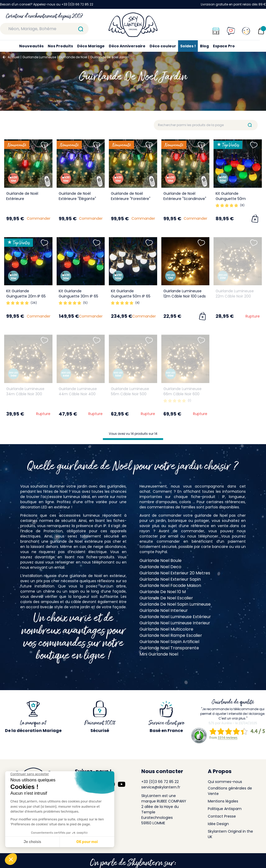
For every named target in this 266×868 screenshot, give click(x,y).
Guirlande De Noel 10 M (163, 592)
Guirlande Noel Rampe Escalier (171, 635)
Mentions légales (223, 801)
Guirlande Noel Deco (160, 567)
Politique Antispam (225, 809)
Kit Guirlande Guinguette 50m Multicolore (231, 199)
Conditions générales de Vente (230, 791)
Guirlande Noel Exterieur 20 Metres (175, 573)
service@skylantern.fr (161, 787)
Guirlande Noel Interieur (164, 610)
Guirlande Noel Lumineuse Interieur (175, 623)
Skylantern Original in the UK (230, 834)
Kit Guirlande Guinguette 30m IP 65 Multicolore (78, 296)
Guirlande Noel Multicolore (166, 629)
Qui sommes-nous (225, 782)
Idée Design (218, 824)
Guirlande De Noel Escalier (166, 598)
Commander (39, 218)
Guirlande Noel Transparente (169, 648)
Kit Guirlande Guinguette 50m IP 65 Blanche (131, 296)
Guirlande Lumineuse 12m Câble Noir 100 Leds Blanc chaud (185, 296)
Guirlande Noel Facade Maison (170, 585)
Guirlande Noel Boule (161, 561)
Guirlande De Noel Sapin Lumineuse (175, 604)
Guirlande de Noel (73, 57)
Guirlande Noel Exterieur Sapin (170, 579)
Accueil (14, 57)
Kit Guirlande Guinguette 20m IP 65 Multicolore (26, 296)
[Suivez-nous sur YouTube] (122, 784)
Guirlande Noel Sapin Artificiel (169, 642)
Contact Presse (222, 816)
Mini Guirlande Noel (159, 654)
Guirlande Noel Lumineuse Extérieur (175, 617)
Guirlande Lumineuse (39, 57)
